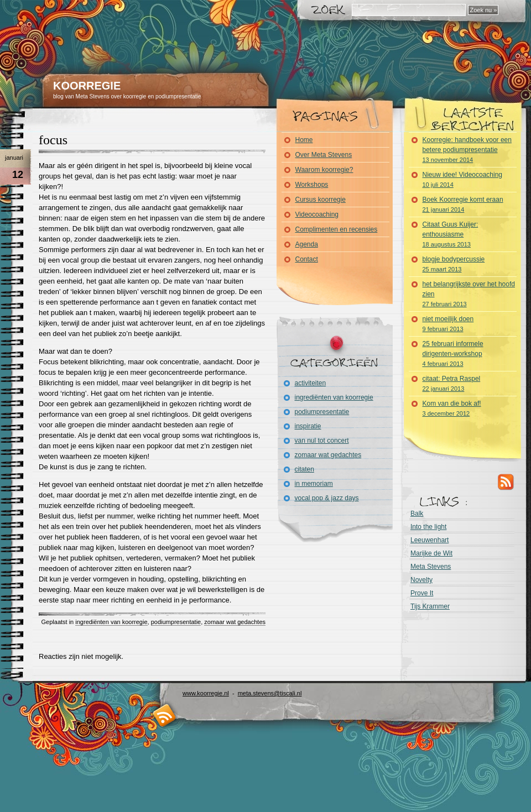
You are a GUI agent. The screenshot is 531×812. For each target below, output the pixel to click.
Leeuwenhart (430, 540)
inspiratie (308, 426)
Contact (307, 259)
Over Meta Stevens (324, 155)
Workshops (312, 185)
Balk (417, 514)
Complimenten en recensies (337, 229)
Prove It (422, 593)
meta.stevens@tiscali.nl (270, 693)
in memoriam (314, 484)
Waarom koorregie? (324, 170)
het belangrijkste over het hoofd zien (469, 294)
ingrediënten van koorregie (111, 622)
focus (53, 140)
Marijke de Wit (431, 553)
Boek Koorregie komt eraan (463, 204)
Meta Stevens (431, 567)
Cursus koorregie (321, 200)
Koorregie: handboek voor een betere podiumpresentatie (467, 150)
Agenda (307, 244)
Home (304, 140)
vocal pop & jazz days (327, 498)
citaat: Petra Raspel (452, 383)
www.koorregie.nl (206, 693)
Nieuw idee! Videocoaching (463, 179)
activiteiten (311, 383)
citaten (304, 469)
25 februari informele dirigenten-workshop (453, 353)
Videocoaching (317, 214)
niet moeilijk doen (448, 324)
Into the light (428, 527)
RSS (506, 481)
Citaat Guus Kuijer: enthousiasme (451, 234)
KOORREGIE (87, 86)
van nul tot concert (322, 441)
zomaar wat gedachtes (235, 622)
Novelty (421, 580)
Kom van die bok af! (452, 408)
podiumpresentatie (176, 622)
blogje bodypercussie (454, 264)
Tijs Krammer (430, 606)
